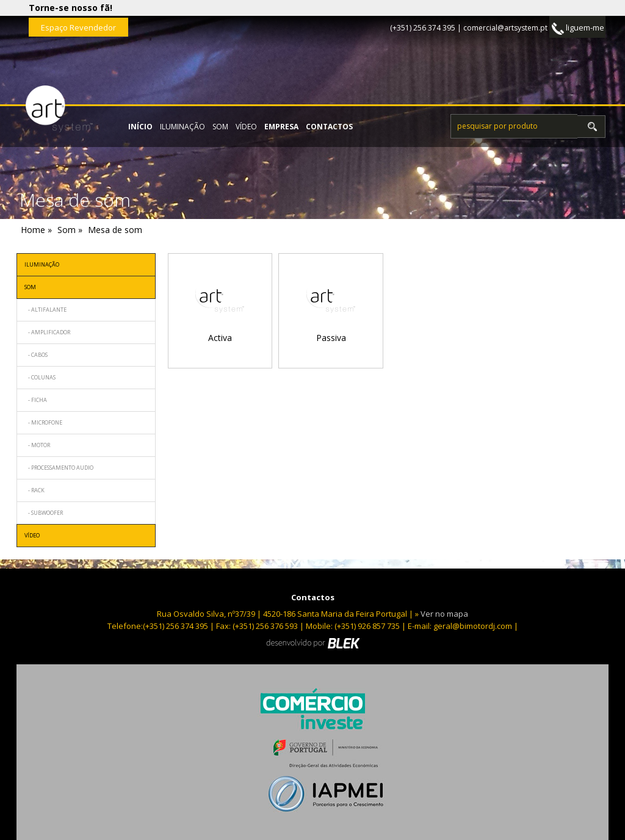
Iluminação (182, 127)
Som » (70, 230)
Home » (36, 230)
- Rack (34, 490)
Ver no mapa (444, 614)
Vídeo (246, 127)
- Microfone (43, 422)
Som (220, 127)
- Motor (37, 445)
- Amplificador (47, 332)
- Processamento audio (59, 468)
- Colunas (40, 377)
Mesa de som (115, 230)
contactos (329, 127)
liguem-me (578, 28)
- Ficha (36, 400)
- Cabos (36, 355)
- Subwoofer (44, 513)
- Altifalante (45, 310)
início (140, 127)
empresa (281, 127)
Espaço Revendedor (78, 27)
